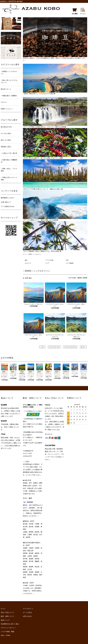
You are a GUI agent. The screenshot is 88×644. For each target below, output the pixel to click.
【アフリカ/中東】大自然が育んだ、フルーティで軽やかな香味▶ (45, 127)
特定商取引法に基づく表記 (10, 624)
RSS (3, 635)
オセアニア (28, 263)
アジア (47, 263)
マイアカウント (28, 609)
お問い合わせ (27, 616)
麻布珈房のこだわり (8, 198)
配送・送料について (8, 616)
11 (76, 347)
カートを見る (27, 612)
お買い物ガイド (6, 202)
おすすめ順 (72, 278)
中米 (67, 260)
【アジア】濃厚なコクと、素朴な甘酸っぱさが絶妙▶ (41, 220)
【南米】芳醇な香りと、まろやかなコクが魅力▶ (39, 94)
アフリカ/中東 (49, 260)
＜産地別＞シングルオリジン (34, 254)
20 (82, 347)
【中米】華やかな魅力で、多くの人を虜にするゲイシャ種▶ (43, 158)
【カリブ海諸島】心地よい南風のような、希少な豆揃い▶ (42, 251)
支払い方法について (8, 612)
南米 (26, 260)
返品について (5, 620)
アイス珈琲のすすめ (8, 206)
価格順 (80, 278)
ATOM (8, 635)
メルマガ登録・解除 (8, 632)
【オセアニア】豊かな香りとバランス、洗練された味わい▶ (43, 189)
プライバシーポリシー (8, 628)
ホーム (24, 254)
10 (72, 347)
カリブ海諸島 (70, 263)
